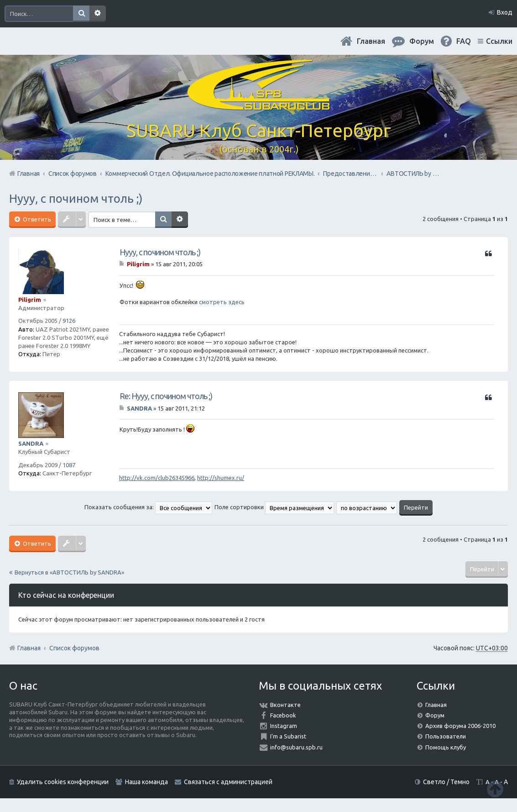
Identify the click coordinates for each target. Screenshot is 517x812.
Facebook (283, 715)
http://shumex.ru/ (221, 478)
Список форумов (74, 648)
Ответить (36, 219)
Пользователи (446, 736)
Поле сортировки (274, 507)
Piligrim (30, 300)
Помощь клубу (446, 747)
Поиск (81, 14)
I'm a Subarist (288, 736)
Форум (435, 715)
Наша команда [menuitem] (146, 782)
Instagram (284, 726)
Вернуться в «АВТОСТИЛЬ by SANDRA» (69, 572)
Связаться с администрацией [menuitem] (228, 782)
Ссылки (499, 41)
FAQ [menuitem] (464, 41)
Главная (371, 41)
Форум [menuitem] (422, 41)
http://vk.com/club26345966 (157, 478)
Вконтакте (285, 705)
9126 (69, 321)
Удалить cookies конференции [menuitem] (63, 782)
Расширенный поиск (98, 14)
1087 (69, 465)
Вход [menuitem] (505, 12)
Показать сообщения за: (148, 507)
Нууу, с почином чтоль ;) (76, 198)
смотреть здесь (222, 302)
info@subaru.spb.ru (296, 747)
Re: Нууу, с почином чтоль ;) (166, 396)
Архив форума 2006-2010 (460, 726)
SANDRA (31, 443)
